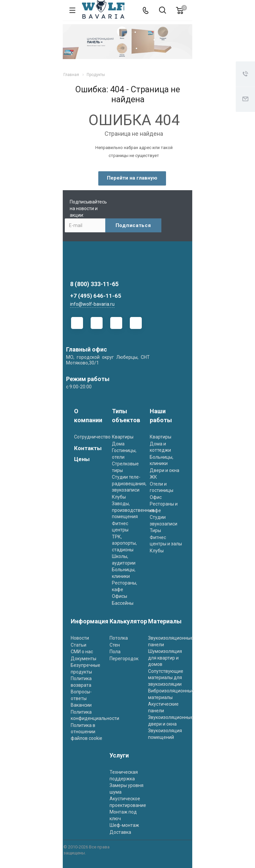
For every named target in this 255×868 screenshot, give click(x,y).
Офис (156, 497)
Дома (118, 444)
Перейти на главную (132, 178)
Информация (89, 621)
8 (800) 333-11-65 (94, 284)
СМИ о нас (82, 652)
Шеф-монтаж (124, 825)
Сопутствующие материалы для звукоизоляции (166, 678)
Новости (80, 638)
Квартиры (123, 437)
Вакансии (81, 705)
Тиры (155, 530)
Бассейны (123, 603)
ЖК (153, 477)
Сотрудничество (92, 437)
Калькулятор (128, 621)
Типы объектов (126, 416)
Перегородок (124, 659)
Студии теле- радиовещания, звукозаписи (129, 483)
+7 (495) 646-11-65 (96, 296)
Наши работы (161, 416)
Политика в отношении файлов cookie (86, 732)
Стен (115, 645)
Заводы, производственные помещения (133, 510)
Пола (115, 652)
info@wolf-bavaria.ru (92, 304)
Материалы (165, 621)
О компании (88, 416)
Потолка (119, 638)
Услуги (119, 755)
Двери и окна (165, 470)
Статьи (79, 645)
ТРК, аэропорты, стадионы (124, 543)
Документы (84, 659)
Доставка (120, 832)
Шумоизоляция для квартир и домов (165, 658)
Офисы (120, 596)
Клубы (119, 497)
